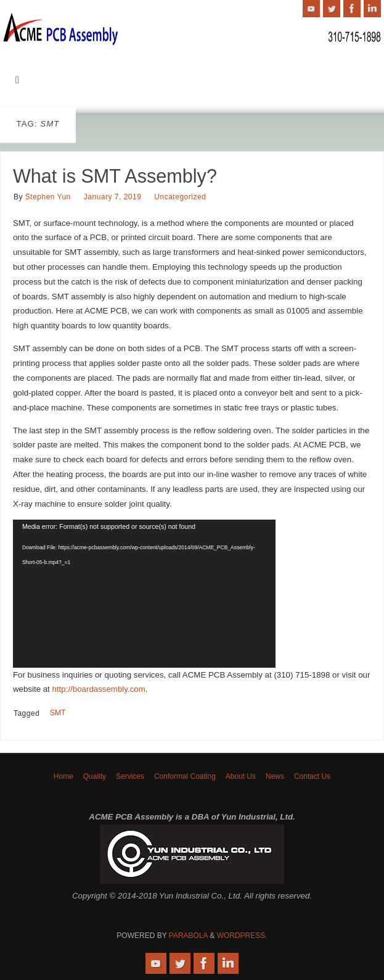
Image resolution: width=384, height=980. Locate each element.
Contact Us (312, 776)
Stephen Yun (48, 197)
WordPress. (242, 936)
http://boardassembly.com (99, 689)
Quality (95, 776)
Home (63, 776)
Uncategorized (180, 197)
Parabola (188, 936)
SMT (58, 713)
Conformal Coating (185, 776)
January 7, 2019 (113, 197)
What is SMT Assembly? (115, 176)
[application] (144, 594)
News (275, 776)
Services (130, 776)
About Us (241, 776)
